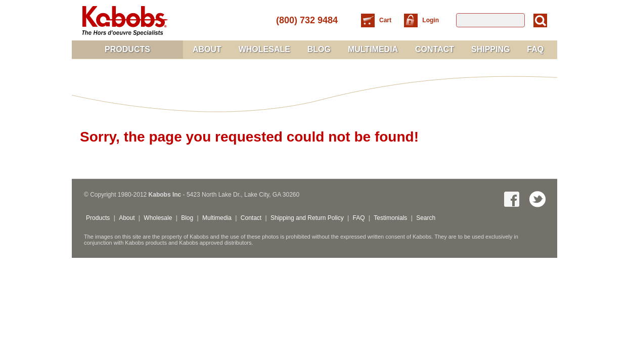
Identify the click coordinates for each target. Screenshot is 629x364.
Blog (319, 49)
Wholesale (264, 49)
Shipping (490, 49)
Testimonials (390, 218)
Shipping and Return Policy (307, 218)
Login (431, 20)
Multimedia (373, 49)
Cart (386, 20)
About (207, 49)
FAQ (535, 49)
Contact (435, 49)
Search (426, 218)
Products (127, 49)
